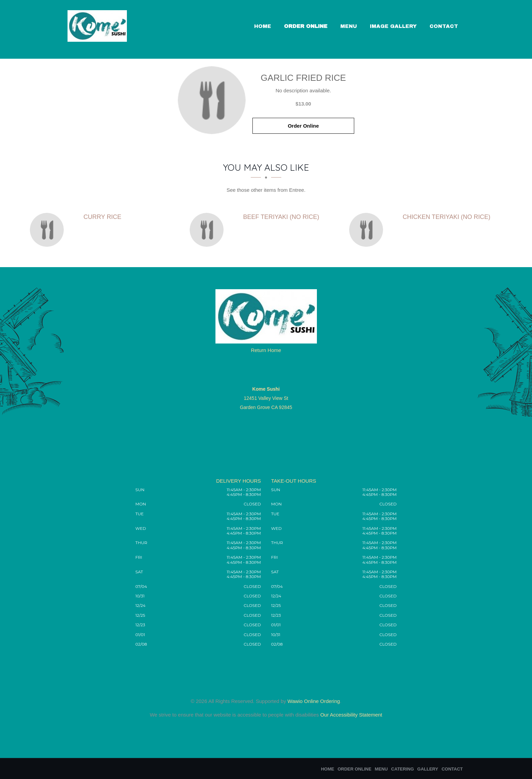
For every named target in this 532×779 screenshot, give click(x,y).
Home (263, 26)
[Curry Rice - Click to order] (49, 230)
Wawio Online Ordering (314, 701)
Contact (444, 26)
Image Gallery (393, 26)
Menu (349, 26)
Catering (403, 769)
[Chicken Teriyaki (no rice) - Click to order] (368, 230)
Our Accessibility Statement (351, 715)
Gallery (428, 769)
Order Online (306, 26)
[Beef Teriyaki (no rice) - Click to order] (208, 230)
